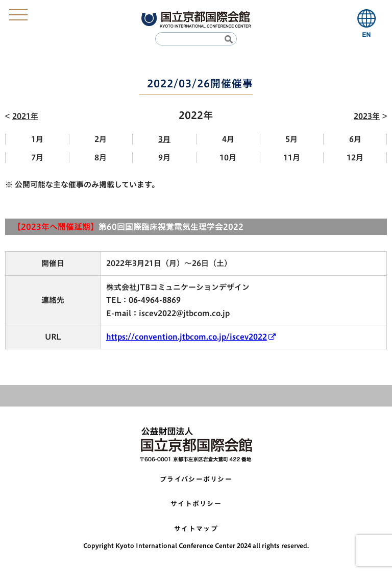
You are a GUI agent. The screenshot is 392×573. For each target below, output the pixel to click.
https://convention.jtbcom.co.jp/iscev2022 (187, 337)
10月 (228, 158)
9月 (164, 158)
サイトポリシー (196, 504)
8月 (101, 158)
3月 (164, 139)
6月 (355, 139)
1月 (37, 139)
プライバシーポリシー (196, 479)
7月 (37, 158)
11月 (292, 158)
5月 (291, 139)
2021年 (25, 116)
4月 (228, 139)
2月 (101, 139)
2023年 (367, 116)
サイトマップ (196, 529)
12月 (355, 158)
